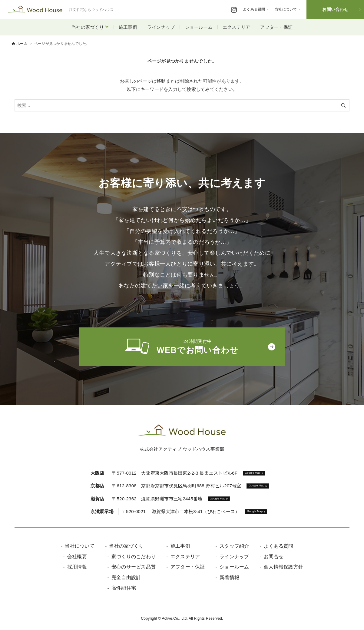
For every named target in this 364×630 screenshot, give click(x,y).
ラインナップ (161, 27)
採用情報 (77, 567)
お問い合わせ (335, 9)
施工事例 (128, 27)
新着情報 (229, 577)
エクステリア (237, 27)
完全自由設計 (126, 577)
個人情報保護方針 (283, 567)
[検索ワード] (182, 105)
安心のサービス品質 (134, 567)
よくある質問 (279, 546)
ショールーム (199, 27)
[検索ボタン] (343, 105)
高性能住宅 (124, 588)
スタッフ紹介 (234, 546)
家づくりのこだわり (134, 557)
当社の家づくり (88, 27)
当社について (80, 546)
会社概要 (77, 557)
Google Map (253, 473)
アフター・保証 (276, 27)
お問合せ (274, 557)
